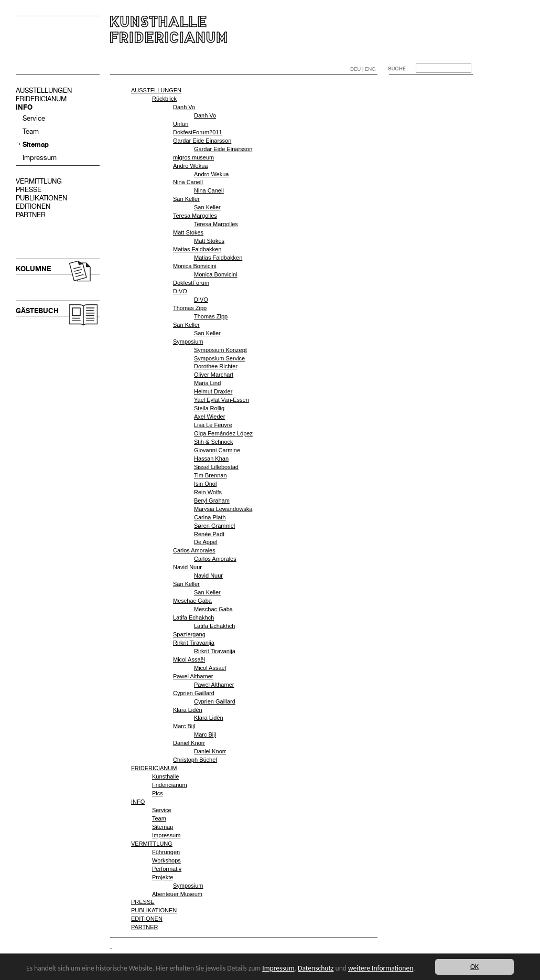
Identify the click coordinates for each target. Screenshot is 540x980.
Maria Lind (207, 383)
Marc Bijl (184, 726)
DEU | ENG (363, 69)
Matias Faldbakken (197, 249)
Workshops (166, 860)
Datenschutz (316, 968)
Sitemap (36, 145)
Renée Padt (209, 534)
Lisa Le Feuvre (213, 425)
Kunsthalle (165, 776)
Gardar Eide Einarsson (202, 141)
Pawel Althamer (193, 676)
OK (474, 967)
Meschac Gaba (192, 601)
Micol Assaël (189, 659)
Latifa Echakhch (193, 617)
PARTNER (31, 215)
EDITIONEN (33, 206)
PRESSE (29, 190)
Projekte (163, 877)
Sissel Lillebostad (216, 467)
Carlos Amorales (194, 550)
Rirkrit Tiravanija (194, 643)
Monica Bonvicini (195, 266)
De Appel (206, 542)
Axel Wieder (209, 417)
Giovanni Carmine (217, 450)
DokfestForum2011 (198, 132)
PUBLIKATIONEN (41, 198)
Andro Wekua (190, 166)
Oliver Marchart (214, 375)
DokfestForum (191, 283)
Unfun (181, 124)
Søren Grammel (214, 526)
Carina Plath (210, 517)
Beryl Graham (212, 500)
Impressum (40, 158)
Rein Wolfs (208, 492)
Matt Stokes (188, 232)
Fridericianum (170, 785)
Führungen (166, 852)
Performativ (167, 869)
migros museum (193, 157)
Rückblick (164, 99)
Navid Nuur (187, 567)
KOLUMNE (33, 269)
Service (34, 118)
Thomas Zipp (190, 308)
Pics (158, 793)
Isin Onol (205, 484)
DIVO (180, 291)
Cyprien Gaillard (194, 693)
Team (31, 131)
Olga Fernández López (223, 433)
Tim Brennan (210, 475)
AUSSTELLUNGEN (44, 90)
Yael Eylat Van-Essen (222, 400)
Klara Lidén (188, 710)
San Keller (186, 199)
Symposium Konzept (220, 350)
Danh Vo (184, 107)
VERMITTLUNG (39, 181)
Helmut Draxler (213, 391)
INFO (24, 107)
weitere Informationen (381, 968)
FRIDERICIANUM (41, 99)
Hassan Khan (211, 459)
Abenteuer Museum (177, 894)
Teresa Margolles (195, 216)
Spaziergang (189, 634)
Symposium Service (219, 358)
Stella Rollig (209, 408)
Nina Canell (188, 182)
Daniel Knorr (189, 743)
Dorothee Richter (216, 366)
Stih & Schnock (214, 442)
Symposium (188, 342)
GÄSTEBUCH (37, 311)
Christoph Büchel (195, 760)
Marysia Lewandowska (223, 509)
